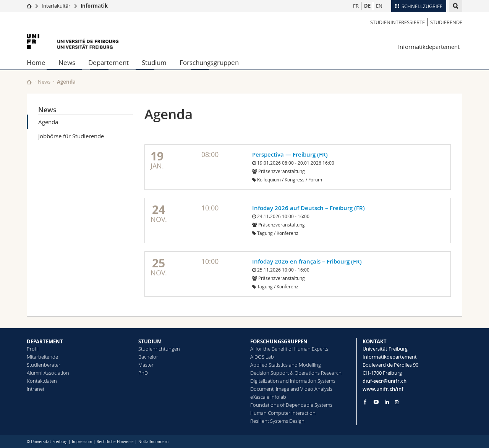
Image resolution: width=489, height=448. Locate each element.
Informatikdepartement (429, 47)
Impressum (82, 442)
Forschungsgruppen (209, 62)
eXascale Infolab (268, 397)
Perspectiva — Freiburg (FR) (290, 154)
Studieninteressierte (398, 22)
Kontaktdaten (42, 381)
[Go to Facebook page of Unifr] (365, 402)
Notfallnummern (153, 442)
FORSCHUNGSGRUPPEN (279, 341)
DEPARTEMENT (45, 341)
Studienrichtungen (159, 349)
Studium (154, 62)
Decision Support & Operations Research (296, 373)
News (67, 62)
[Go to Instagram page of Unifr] (397, 402)
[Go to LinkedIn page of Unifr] (387, 402)
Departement (108, 62)
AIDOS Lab (262, 357)
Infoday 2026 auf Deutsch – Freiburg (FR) (308, 208)
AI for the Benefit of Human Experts (289, 349)
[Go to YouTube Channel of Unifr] (376, 402)
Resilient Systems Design (277, 421)
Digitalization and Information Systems (293, 381)
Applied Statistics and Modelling (286, 365)
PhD (143, 373)
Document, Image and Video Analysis (291, 389)
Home (36, 62)
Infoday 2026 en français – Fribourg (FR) (307, 261)
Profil (33, 349)
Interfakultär (56, 6)
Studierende (446, 22)
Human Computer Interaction (283, 413)
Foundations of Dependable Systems (291, 405)
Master (146, 365)
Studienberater (44, 365)
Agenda (48, 122)
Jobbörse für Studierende (71, 136)
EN (379, 6)
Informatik (94, 6)
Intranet (36, 389)
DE (367, 6)
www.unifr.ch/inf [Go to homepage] (383, 389)
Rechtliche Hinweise (115, 442)
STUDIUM (150, 341)
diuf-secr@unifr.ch (385, 381)
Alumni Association (48, 373)
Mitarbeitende (42, 357)
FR (356, 6)
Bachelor (148, 357)
